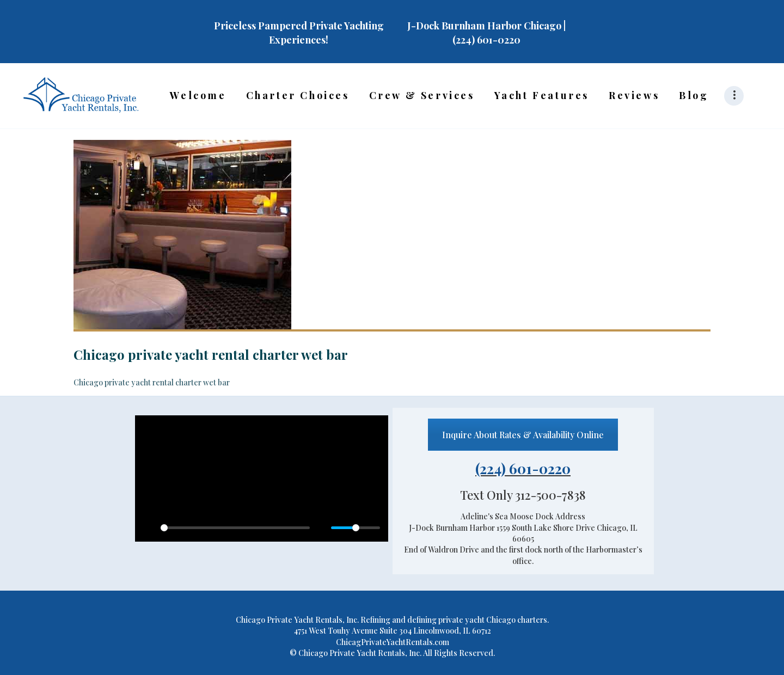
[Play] (149, 527)
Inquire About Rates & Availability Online (523, 435)
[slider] (235, 528)
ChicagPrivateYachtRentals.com (393, 642)
